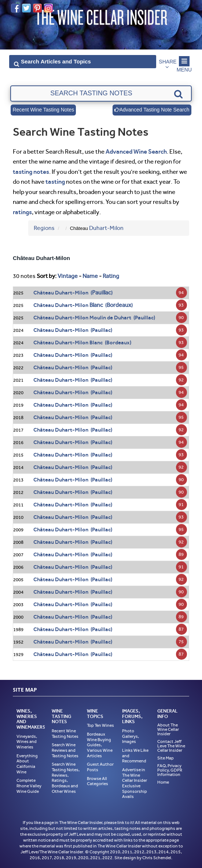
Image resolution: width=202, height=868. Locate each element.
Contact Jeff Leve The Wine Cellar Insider (171, 746)
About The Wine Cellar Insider (168, 729)
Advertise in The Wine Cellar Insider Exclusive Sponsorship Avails (135, 783)
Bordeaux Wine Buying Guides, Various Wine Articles (100, 745)
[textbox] (101, 94)
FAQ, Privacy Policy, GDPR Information (170, 770)
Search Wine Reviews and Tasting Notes (65, 750)
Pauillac (102, 292)
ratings (22, 212)
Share (168, 62)
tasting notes (31, 172)
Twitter (26, 8)
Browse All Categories (98, 781)
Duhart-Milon (106, 228)
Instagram (48, 8)
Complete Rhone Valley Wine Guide (29, 786)
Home (163, 782)
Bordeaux (119, 305)
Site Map (166, 758)
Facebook (15, 8)
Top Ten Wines (100, 725)
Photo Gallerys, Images (131, 736)
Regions (44, 228)
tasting (55, 182)
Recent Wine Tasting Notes (43, 110)
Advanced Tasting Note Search (152, 110)
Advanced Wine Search (136, 151)
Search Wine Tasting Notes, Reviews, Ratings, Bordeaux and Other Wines (66, 778)
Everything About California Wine (27, 764)
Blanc (96, 305)
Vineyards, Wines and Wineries (27, 742)
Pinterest (37, 8)
